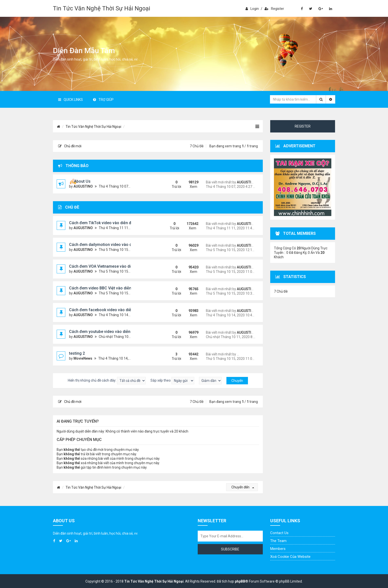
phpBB (240, 581)
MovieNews (83, 358)
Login (252, 9)
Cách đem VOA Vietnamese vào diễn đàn (106, 266)
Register (274, 9)
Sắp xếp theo (172, 381)
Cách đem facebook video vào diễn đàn (105, 310)
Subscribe (230, 549)
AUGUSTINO (83, 186)
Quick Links (71, 100)
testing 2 (77, 353)
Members (278, 549)
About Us (82, 181)
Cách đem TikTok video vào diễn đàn (102, 223)
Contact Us (279, 533)
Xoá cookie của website (290, 557)
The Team (278, 541)
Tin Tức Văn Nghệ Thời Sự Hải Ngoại (102, 8)
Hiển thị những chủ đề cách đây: (107, 381)
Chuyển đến (243, 487)
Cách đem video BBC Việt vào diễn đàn (104, 288)
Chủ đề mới (70, 146)
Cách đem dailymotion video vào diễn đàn (107, 245)
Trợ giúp (103, 100)
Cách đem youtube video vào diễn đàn (104, 332)
